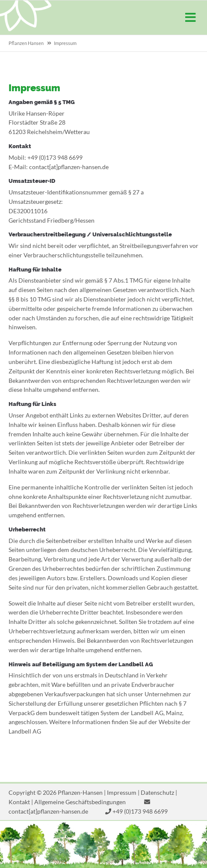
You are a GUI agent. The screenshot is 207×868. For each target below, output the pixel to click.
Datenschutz (157, 792)
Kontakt (19, 802)
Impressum (122, 792)
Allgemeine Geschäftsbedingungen (80, 802)
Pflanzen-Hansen (26, 18)
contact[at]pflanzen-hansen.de (48, 811)
